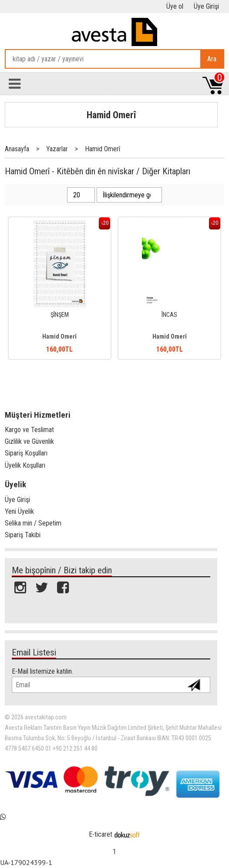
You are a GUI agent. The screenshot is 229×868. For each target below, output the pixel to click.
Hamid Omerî (111, 115)
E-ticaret (101, 834)
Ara (212, 59)
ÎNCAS (169, 315)
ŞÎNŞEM (60, 315)
